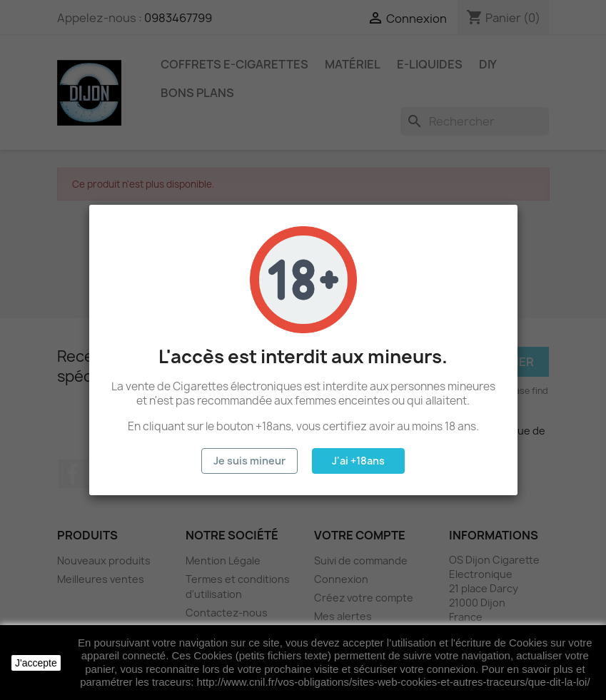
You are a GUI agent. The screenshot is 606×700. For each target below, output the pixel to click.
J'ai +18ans (358, 461)
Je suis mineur (249, 461)
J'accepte (36, 663)
